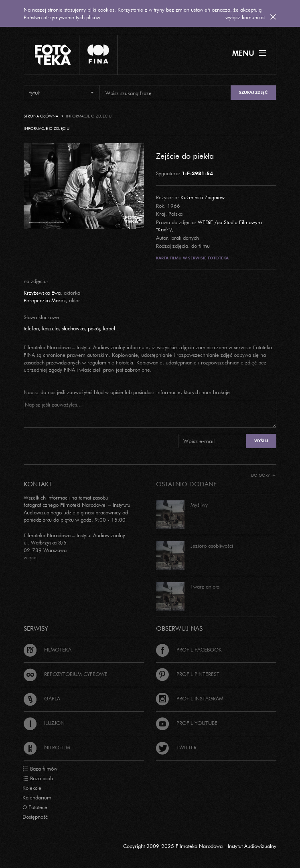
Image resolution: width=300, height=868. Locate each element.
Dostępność (35, 817)
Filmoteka (48, 649)
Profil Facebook (189, 649)
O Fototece (35, 807)
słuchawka (73, 328)
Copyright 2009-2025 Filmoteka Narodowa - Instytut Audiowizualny (200, 846)
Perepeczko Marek (45, 300)
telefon (31, 328)
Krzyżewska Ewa (42, 293)
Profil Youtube (187, 723)
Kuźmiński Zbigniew (203, 197)
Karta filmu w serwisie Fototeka (192, 258)
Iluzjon (44, 723)
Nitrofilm (47, 747)
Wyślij (261, 441)
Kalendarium (37, 797)
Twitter (176, 747)
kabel (109, 328)
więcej (31, 557)
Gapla (42, 698)
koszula (50, 328)
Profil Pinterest (188, 674)
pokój (94, 328)
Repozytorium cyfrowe (66, 674)
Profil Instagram (190, 698)
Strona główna (41, 116)
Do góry (263, 475)
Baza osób (38, 779)
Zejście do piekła (185, 156)
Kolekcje (32, 788)
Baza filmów (40, 769)
